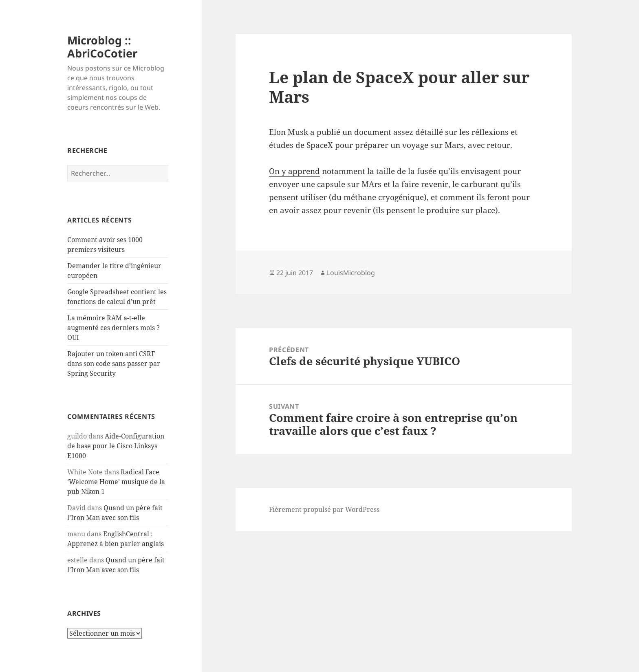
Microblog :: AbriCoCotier (102, 47)
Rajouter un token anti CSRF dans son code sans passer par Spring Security (114, 364)
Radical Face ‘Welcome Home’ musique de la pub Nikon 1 (116, 482)
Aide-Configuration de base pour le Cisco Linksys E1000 (116, 446)
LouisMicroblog (351, 273)
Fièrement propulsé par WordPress (324, 509)
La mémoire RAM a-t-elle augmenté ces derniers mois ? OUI (113, 328)
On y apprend (294, 171)
